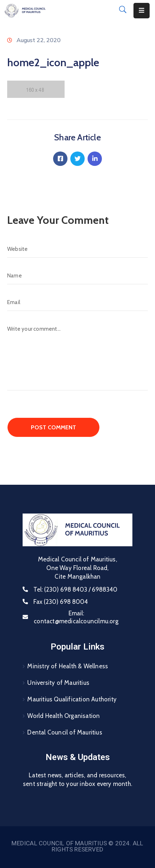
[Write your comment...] (77, 355)
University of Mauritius (58, 683)
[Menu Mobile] (142, 11)
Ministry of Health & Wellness (68, 666)
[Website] (77, 249)
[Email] (77, 302)
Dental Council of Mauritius (65, 732)
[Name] (77, 276)
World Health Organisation (64, 716)
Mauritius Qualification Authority (72, 699)
